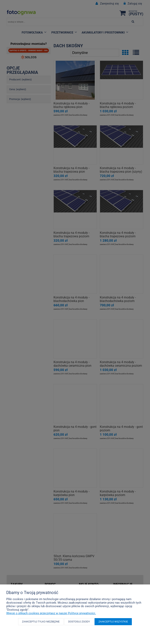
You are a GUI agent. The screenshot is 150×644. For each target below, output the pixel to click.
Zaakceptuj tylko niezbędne (41, 622)
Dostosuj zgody (79, 622)
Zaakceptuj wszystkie (113, 622)
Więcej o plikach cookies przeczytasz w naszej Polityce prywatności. (51, 613)
